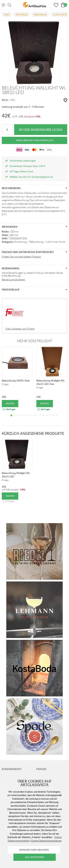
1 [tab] (11, 418)
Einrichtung (20, 242)
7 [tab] (31, 418)
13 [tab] (50, 418)
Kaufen (10, 403)
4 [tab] (21, 418)
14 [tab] (53, 418)
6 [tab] (27, 418)
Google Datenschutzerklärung (46, 841)
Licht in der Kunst (56, 242)
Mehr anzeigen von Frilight (20, 329)
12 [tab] (47, 418)
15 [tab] (56, 418)
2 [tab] (15, 418)
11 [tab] (44, 418)
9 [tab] (37, 418)
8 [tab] (34, 418)
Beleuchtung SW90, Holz (16, 381)
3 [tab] (18, 418)
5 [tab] (24, 418)
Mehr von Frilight (35, 341)
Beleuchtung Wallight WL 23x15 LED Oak (51, 382)
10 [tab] (40, 418)
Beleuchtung (36, 242)
